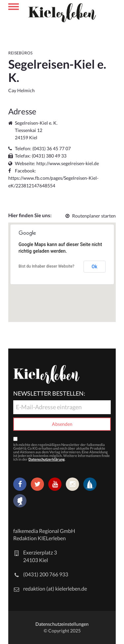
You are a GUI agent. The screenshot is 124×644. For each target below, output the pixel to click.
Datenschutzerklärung (47, 459)
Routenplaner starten (91, 216)
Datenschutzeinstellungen (62, 624)
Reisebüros (20, 53)
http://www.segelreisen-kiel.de (68, 163)
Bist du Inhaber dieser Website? (46, 266)
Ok (94, 267)
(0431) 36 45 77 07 (52, 148)
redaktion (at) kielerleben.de (55, 588)
